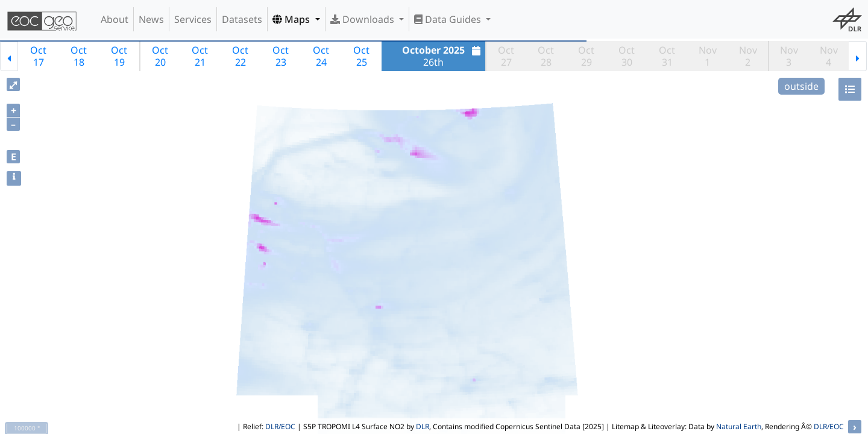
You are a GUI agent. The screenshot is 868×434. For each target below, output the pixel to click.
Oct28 (546, 56)
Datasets (242, 19)
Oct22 (240, 56)
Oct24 (321, 56)
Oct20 (160, 56)
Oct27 (506, 56)
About (115, 19)
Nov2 (748, 56)
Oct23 (281, 56)
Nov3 (789, 56)
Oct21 (200, 56)
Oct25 (361, 56)
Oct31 (667, 56)
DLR (423, 426)
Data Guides (449, 19)
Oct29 (586, 56)
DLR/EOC (280, 426)
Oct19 (119, 56)
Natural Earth (739, 426)
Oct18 (79, 56)
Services (193, 19)
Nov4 (829, 56)
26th (443, 56)
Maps (292, 19)
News (151, 19)
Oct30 (627, 56)
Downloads (363, 19)
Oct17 (38, 56)
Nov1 (708, 56)
